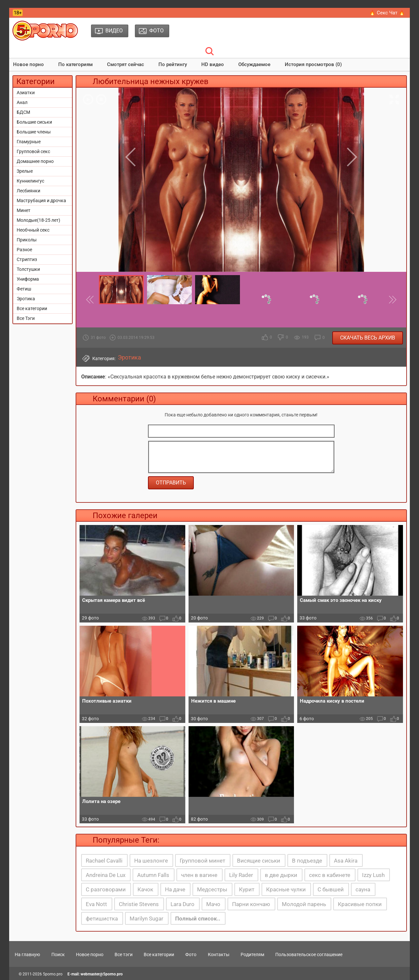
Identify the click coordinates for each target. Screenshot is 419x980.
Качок (145, 889)
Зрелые (25, 171)
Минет (24, 210)
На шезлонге (151, 861)
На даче (175, 889)
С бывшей (331, 889)
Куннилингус (30, 181)
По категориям (75, 64)
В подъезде (307, 861)
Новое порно (28, 64)
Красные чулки (286, 889)
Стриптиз (27, 259)
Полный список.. (198, 919)
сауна (363, 889)
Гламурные (29, 142)
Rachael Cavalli (104, 861)
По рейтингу (173, 64)
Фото (191, 954)
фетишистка (102, 919)
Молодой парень (304, 904)
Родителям (252, 954)
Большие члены (34, 132)
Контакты (219, 954)
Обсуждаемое (254, 64)
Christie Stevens (139, 904)
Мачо (213, 904)
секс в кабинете (330, 875)
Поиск (58, 954)
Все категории (32, 308)
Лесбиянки (28, 191)
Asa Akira (346, 861)
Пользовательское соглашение (309, 954)
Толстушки (28, 269)
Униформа (28, 279)
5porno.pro (53, 974)
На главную (27, 954)
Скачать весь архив (368, 338)
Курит (247, 889)
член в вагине (199, 875)
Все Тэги (26, 318)
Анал (22, 102)
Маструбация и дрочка (41, 201)
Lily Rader (241, 875)
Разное (24, 250)
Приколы (27, 240)
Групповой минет (202, 861)
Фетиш (24, 289)
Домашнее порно (35, 161)
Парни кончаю (251, 904)
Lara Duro (182, 904)
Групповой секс (33, 151)
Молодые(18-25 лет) (38, 220)
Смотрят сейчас (126, 64)
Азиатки (26, 93)
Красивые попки (360, 904)
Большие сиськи (34, 122)
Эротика (26, 299)
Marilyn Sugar (146, 919)
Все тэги (124, 954)
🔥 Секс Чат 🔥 (387, 13)
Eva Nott (96, 904)
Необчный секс (33, 230)
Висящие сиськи (259, 861)
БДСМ (23, 112)
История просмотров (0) (313, 64)
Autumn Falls (153, 875)
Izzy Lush (373, 875)
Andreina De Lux (106, 875)
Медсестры (212, 889)
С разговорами (106, 889)
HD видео (213, 64)
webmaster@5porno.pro (102, 974)
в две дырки (281, 875)
